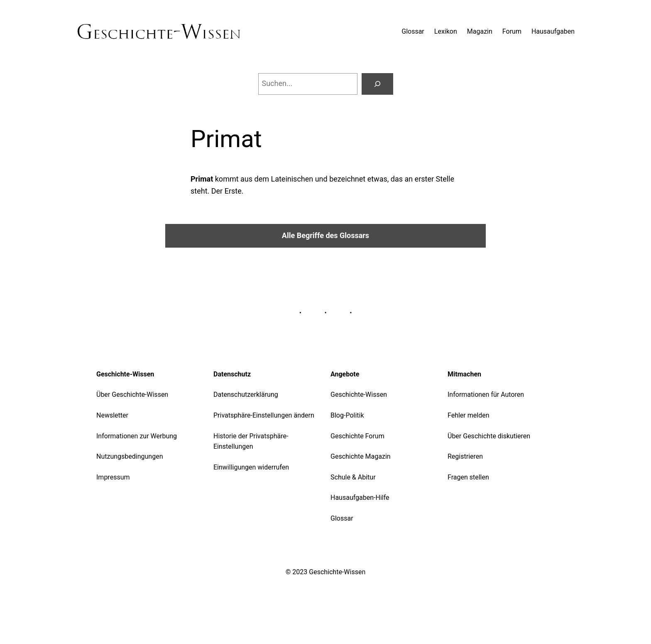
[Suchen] (377, 84)
